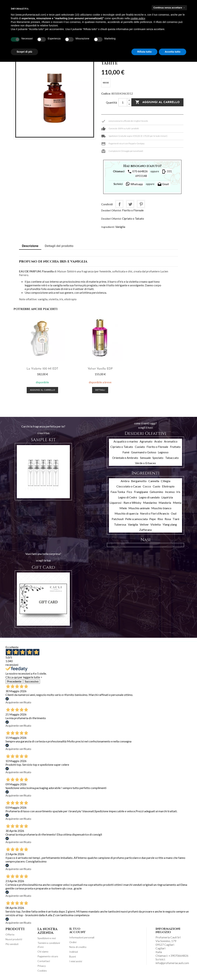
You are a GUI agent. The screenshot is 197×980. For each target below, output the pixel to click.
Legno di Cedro (128, 497)
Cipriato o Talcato (133, 219)
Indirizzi (74, 952)
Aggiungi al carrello (157, 102)
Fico (129, 492)
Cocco (147, 486)
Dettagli (98, 390)
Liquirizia (167, 497)
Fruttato (175, 447)
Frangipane (141, 492)
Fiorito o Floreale (133, 210)
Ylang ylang (170, 524)
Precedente (14, 681)
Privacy (42, 966)
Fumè (126, 452)
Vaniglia (120, 227)
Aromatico (171, 441)
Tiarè (176, 519)
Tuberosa (120, 524)
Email (163, 184)
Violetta (156, 524)
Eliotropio (168, 486)
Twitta (130, 204)
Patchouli (118, 519)
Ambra (125, 481)
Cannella (154, 481)
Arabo (158, 441)
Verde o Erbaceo (145, 463)
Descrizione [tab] (30, 246)
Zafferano (146, 530)
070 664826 (138, 172)
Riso (160, 519)
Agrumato (146, 441)
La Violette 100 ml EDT (42, 369)
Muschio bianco (161, 508)
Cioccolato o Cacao (129, 486)
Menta (177, 503)
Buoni (73, 956)
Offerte (10, 934)
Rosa (168, 519)
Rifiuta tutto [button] (144, 52)
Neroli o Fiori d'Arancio (155, 513)
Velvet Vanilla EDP (99, 369)
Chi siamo (43, 951)
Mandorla (165, 503)
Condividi (119, 204)
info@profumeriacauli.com (172, 963)
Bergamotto (139, 481)
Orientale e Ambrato (125, 458)
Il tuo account (77, 931)
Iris (178, 492)
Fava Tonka (118, 492)
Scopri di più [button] (24, 52)
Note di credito (78, 947)
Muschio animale (139, 508)
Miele (123, 508)
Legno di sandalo (149, 497)
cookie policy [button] (138, 18)
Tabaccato (172, 458)
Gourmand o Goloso (144, 452)
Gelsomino (156, 492)
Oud (174, 513)
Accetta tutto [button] (173, 52)
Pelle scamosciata (136, 519)
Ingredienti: (108, 227)
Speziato (158, 458)
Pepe (153, 519)
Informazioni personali (82, 937)
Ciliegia (166, 481)
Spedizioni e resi (47, 938)
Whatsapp (134, 184)
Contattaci (44, 961)
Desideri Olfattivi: (111, 210)
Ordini (73, 942)
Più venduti (12, 944)
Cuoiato (140, 447)
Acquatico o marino (126, 441)
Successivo (32, 681)
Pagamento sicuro (48, 956)
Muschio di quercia (126, 513)
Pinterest (141, 204)
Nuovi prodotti (14, 939)
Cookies (42, 971)
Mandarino (150, 503)
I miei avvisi (76, 961)
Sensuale (145, 458)
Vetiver (144, 524)
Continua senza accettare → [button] (169, 8)
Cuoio (157, 486)
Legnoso (163, 452)
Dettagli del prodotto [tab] (59, 246)
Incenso (170, 492)
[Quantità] (123, 102)
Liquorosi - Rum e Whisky (125, 503)
